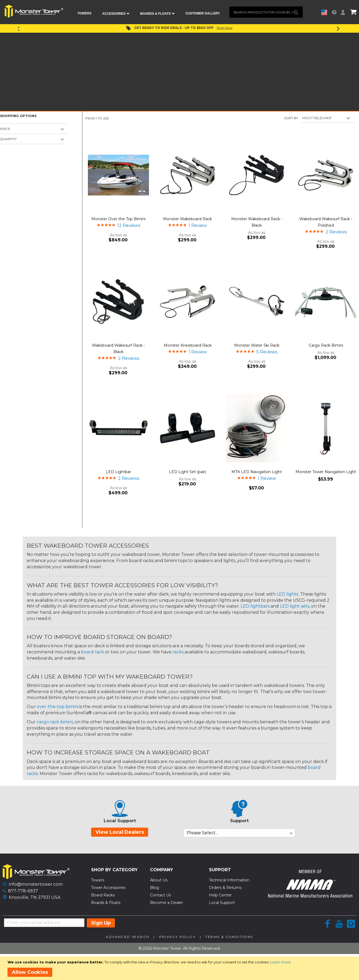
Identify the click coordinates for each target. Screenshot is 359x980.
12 (129, 225)
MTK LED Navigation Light (257, 472)
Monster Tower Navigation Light (326, 472)
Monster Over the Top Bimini (118, 219)
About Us (159, 880)
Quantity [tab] (8, 139)
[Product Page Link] (118, 176)
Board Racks (103, 895)
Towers (98, 880)
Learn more (281, 962)
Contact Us (160, 895)
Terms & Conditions (229, 937)
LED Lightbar (118, 472)
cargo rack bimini (55, 722)
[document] (180, 968)
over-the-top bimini (57, 707)
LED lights (287, 594)
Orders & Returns (225, 888)
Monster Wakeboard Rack (188, 219)
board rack (92, 652)
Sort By (291, 118)
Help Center (220, 895)
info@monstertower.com (36, 884)
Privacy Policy (177, 937)
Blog (154, 888)
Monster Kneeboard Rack (188, 345)
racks (178, 652)
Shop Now (225, 28)
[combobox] (266, 12)
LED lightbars (255, 606)
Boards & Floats (106, 903)
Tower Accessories (108, 888)
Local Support (222, 903)
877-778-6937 (23, 891)
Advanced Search (128, 937)
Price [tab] (5, 129)
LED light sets (295, 606)
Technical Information (229, 880)
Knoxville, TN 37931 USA (35, 897)
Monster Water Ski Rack (257, 345)
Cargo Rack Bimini (326, 345)
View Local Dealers (120, 832)
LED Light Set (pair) (188, 472)
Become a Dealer (167, 903)
